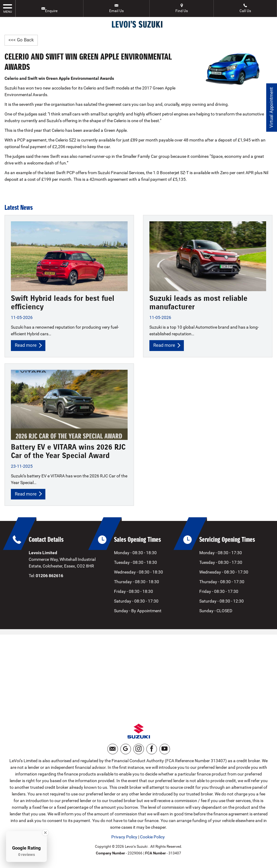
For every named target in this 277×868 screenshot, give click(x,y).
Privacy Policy (124, 840)
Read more (29, 346)
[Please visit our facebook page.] (152, 752)
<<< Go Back (22, 40)
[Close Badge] (45, 833)
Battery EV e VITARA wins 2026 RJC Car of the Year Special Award (68, 452)
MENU (8, 8)
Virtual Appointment (271, 109)
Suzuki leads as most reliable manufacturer (198, 303)
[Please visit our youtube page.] (165, 752)
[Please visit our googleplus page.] (126, 752)
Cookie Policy (152, 840)
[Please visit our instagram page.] (139, 752)
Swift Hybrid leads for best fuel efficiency (63, 303)
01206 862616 (49, 577)
